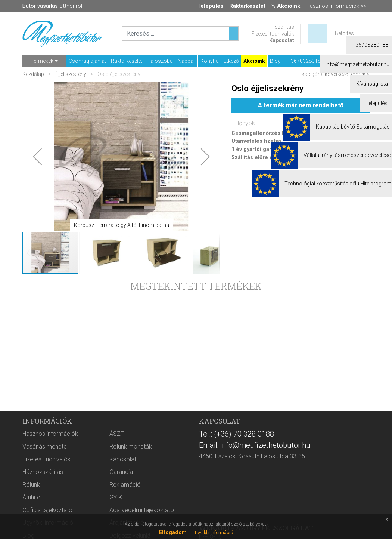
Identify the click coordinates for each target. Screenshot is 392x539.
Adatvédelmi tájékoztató (142, 510)
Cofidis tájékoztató (47, 510)
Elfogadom (173, 532)
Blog (275, 61)
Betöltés (344, 33)
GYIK (116, 497)
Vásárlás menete (45, 446)
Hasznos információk (50, 434)
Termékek (42, 61)
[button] (37, 157)
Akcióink (254, 61)
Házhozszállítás (43, 472)
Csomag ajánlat (87, 61)
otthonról (52, 6)
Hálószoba (160, 61)
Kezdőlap (34, 74)
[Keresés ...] (233, 34)
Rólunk (31, 485)
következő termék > (347, 74)
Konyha (210, 61)
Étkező (231, 61)
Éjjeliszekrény (71, 74)
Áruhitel (32, 497)
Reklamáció (125, 485)
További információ (214, 533)
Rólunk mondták (131, 446)
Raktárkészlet (127, 61)
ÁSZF (117, 434)
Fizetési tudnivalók (273, 34)
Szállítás (284, 27)
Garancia (121, 472)
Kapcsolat (282, 40)
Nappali (187, 61)
